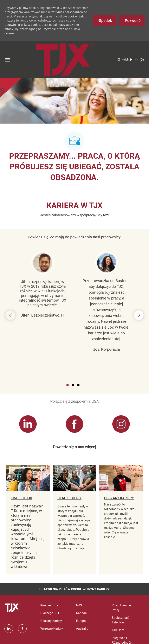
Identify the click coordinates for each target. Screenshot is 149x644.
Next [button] (139, 315)
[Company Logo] (65, 60)
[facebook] (22, 629)
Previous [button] (10, 315)
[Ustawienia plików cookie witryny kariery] (74, 589)
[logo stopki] (13, 608)
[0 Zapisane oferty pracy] (139, 60)
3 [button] (78, 385)
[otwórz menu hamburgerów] (8, 60)
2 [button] (73, 385)
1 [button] (68, 385)
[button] (125, 60)
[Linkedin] (9, 629)
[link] (28, 424)
